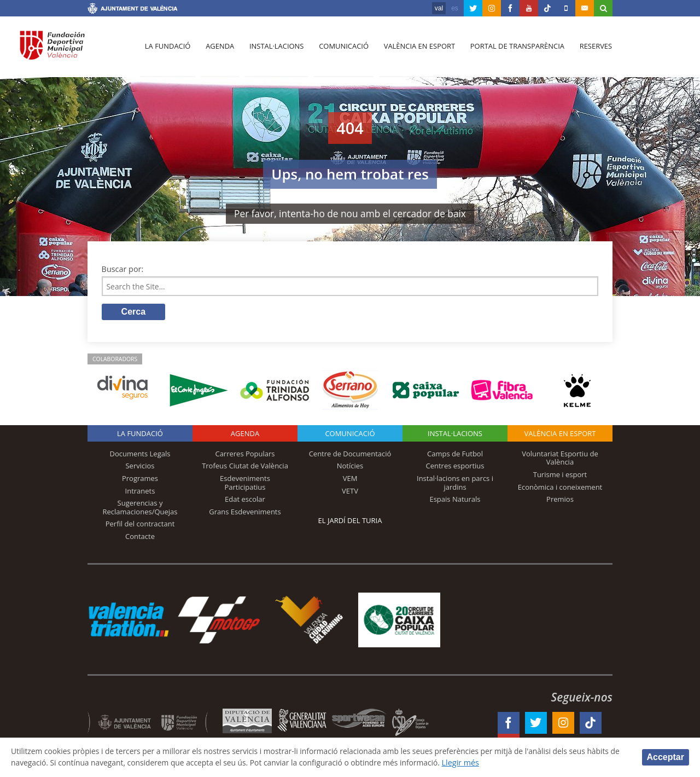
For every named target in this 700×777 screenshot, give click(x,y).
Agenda (219, 50)
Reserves (592, 50)
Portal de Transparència (514, 50)
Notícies (350, 467)
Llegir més (515, 762)
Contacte (140, 537)
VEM (350, 479)
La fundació (167, 50)
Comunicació (341, 50)
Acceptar (666, 756)
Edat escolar (245, 500)
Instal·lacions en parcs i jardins (455, 484)
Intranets (140, 491)
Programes (140, 479)
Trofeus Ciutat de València (245, 467)
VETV (350, 491)
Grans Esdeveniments (245, 513)
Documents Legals (140, 455)
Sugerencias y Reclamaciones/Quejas (140, 508)
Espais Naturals (455, 500)
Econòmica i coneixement (560, 488)
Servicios (140, 467)
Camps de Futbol (455, 455)
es (455, 8)
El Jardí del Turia (350, 521)
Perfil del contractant (140, 525)
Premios (560, 500)
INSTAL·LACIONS (455, 434)
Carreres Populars (245, 455)
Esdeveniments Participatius (245, 484)
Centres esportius (455, 467)
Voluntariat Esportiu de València (560, 459)
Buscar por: (123, 269)
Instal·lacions (275, 50)
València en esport (416, 50)
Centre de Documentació (350, 455)
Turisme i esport (560, 476)
